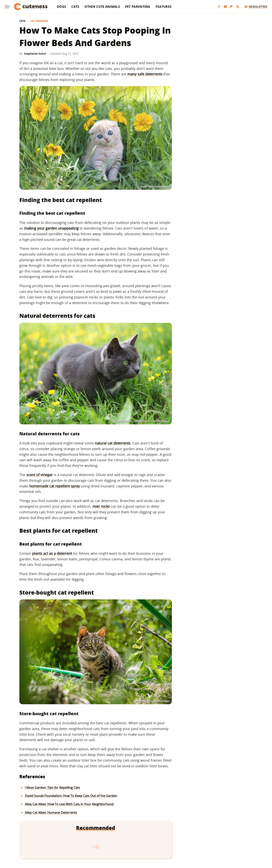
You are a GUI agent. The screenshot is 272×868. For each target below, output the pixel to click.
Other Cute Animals (102, 7)
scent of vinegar (39, 475)
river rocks (101, 506)
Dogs (61, 7)
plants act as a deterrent (52, 553)
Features (164, 7)
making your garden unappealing (51, 228)
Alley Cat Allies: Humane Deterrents (51, 813)
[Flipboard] (232, 7)
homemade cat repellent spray (55, 486)
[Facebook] (219, 7)
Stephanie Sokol (35, 54)
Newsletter (256, 7)
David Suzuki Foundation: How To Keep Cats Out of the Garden (71, 796)
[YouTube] (225, 7)
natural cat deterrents (113, 443)
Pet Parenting (138, 7)
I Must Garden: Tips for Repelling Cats (52, 788)
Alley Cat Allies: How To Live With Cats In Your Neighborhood (69, 804)
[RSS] (238, 7)
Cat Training (39, 21)
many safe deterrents (145, 74)
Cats (75, 7)
